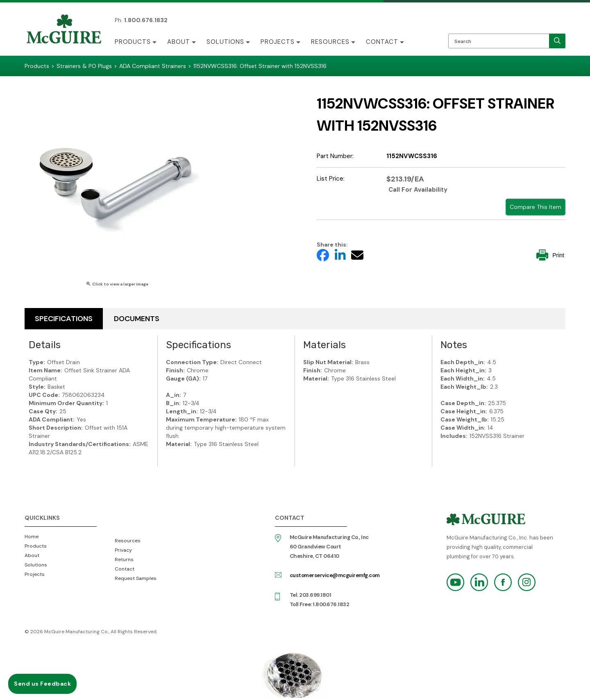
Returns (124, 560)
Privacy (123, 550)
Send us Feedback (42, 684)
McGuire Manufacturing (64, 30)
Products (133, 42)
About (179, 42)
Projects (278, 42)
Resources (330, 42)
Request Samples (136, 578)
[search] (557, 41)
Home (32, 537)
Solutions (225, 42)
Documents (137, 319)
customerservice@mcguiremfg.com (335, 575)
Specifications (64, 319)
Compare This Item (536, 207)
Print (550, 255)
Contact (382, 42)
